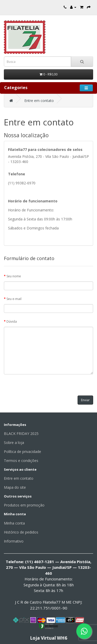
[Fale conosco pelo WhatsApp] (84, 631)
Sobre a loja (14, 443)
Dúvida (12, 321)
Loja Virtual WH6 (49, 638)
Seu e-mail (14, 299)
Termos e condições (21, 461)
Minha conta (14, 523)
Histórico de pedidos (21, 532)
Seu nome (14, 276)
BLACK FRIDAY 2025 (21, 433)
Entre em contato (39, 101)
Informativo (14, 541)
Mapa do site (15, 487)
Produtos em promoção (24, 505)
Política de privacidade (23, 452)
